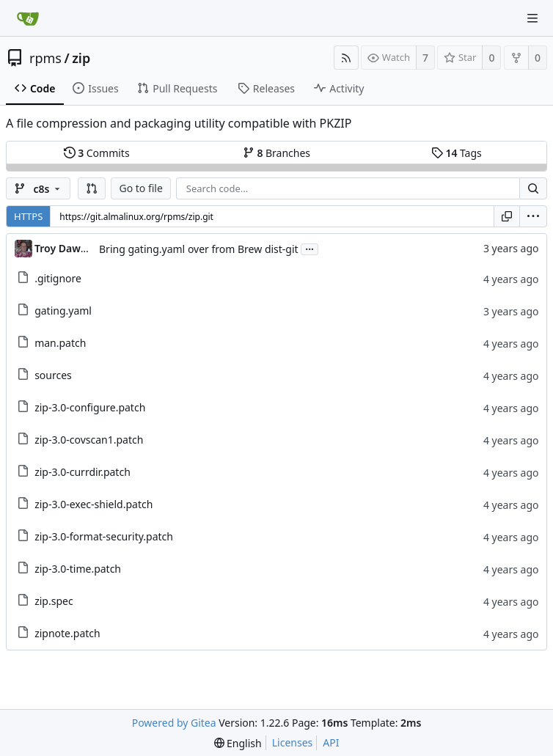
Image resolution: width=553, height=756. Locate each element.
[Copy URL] (507, 216)
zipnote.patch (67, 633)
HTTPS (28, 216)
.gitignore (58, 278)
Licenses (293, 742)
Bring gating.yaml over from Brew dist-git (199, 249)
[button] (92, 188)
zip (81, 58)
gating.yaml (63, 311)
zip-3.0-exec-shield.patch (94, 504)
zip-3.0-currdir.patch (83, 472)
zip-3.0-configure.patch (90, 407)
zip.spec (54, 601)
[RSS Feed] (346, 58)
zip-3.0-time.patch (78, 569)
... (310, 248)
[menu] (533, 216)
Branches (276, 153)
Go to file (140, 188)
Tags (457, 153)
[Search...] (533, 188)
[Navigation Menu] (532, 18)
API (331, 742)
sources (53, 375)
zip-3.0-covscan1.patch (89, 440)
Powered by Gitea (174, 723)
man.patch (60, 343)
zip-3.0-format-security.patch (104, 536)
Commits (97, 153)
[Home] (28, 18)
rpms (45, 58)
